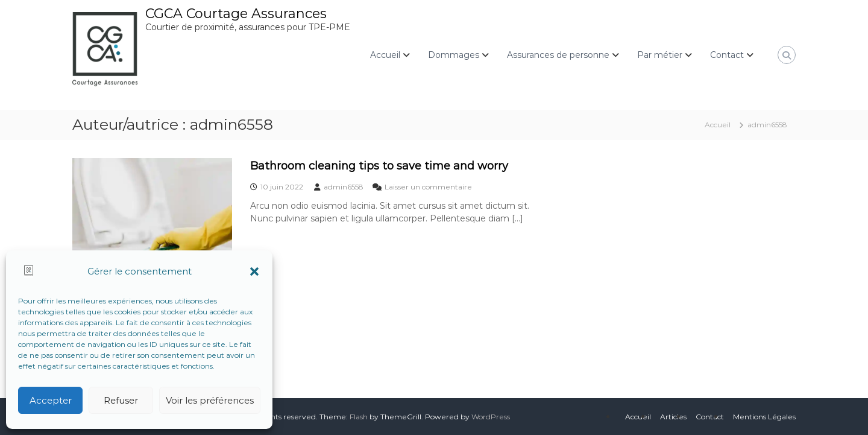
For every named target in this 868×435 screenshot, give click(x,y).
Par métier (660, 55)
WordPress (491, 417)
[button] (254, 271)
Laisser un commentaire (428, 187)
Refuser (121, 400)
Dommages (454, 55)
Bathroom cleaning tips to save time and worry (379, 166)
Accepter (51, 400)
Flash (359, 417)
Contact (727, 55)
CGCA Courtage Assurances (236, 14)
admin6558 (344, 187)
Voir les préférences (210, 400)
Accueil (385, 55)
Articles (673, 417)
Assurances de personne (558, 55)
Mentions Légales (764, 417)
